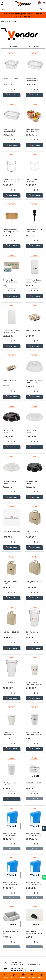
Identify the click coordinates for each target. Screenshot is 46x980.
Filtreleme (13, 47)
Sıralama (35, 47)
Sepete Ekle (12, 95)
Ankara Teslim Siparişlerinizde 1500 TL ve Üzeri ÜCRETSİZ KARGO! (23, 15)
